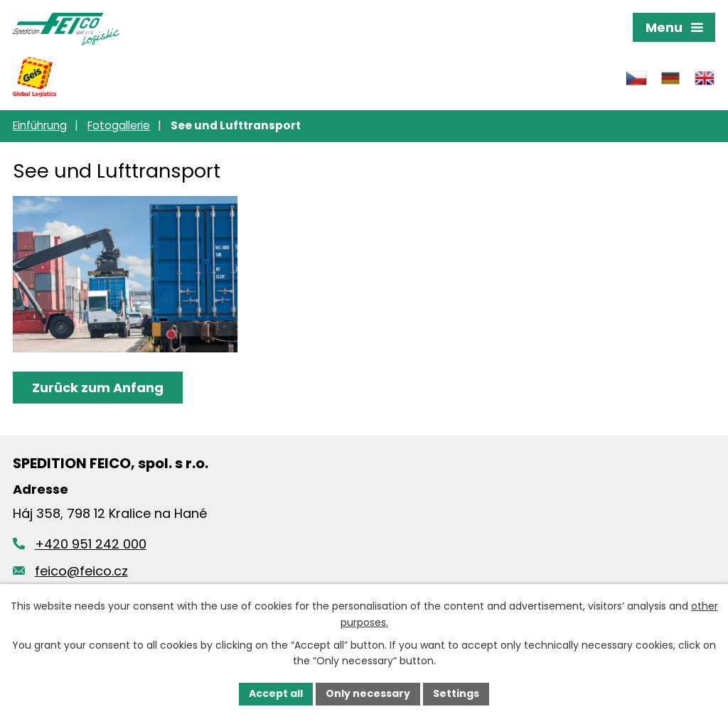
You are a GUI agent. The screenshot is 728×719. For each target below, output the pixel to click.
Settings (456, 693)
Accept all (276, 693)
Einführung (40, 125)
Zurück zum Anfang (98, 388)
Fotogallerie (119, 125)
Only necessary (368, 693)
